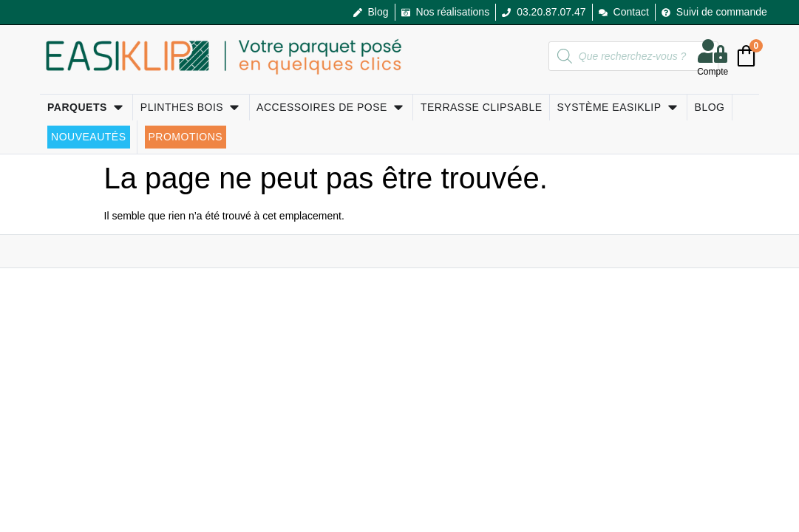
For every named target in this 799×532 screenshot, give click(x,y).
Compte (713, 72)
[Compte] (713, 51)
